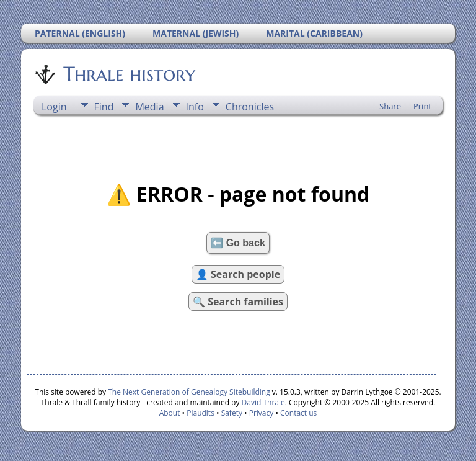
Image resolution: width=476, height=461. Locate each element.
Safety (232, 413)
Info (195, 107)
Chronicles (250, 107)
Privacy (262, 413)
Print (422, 106)
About (170, 413)
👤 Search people (238, 274)
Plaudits (201, 413)
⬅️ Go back (238, 243)
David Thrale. (263, 402)
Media (149, 107)
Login (54, 107)
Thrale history (128, 74)
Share (390, 106)
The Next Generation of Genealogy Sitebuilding (189, 392)
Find (104, 107)
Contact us (298, 413)
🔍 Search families (238, 302)
